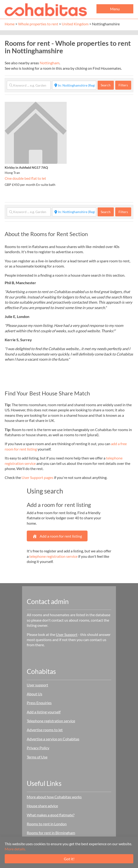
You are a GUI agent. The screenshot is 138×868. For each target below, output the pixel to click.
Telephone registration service (51, 721)
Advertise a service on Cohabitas (53, 739)
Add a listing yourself (44, 712)
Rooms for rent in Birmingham (51, 833)
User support (37, 685)
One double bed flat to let (25, 178)
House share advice (42, 806)
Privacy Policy (38, 748)
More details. (15, 849)
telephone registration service (53, 556)
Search (107, 85)
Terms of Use (37, 757)
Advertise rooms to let (45, 730)
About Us (34, 694)
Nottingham (50, 63)
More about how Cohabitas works (54, 797)
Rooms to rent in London (47, 824)
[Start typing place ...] (74, 85)
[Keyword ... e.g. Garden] (29, 85)
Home (10, 24)
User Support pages (37, 477)
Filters (123, 85)
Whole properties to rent (38, 24)
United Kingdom (75, 24)
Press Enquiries (39, 703)
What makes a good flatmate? (51, 815)
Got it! (69, 859)
